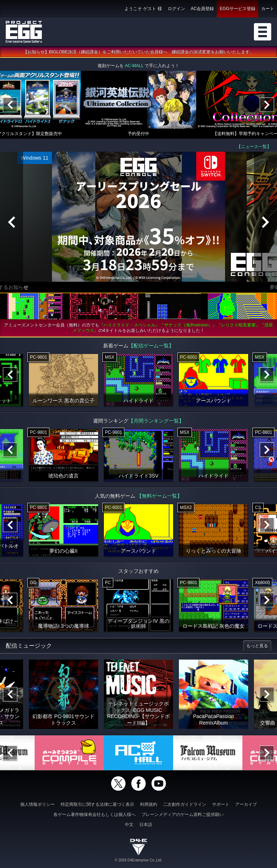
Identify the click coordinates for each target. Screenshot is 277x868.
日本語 (146, 825)
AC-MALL (134, 66)
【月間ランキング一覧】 (156, 421)
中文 (129, 825)
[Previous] (10, 105)
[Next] (267, 105)
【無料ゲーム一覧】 (159, 496)
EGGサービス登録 (238, 9)
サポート (221, 804)
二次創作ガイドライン (185, 804)
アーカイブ (246, 804)
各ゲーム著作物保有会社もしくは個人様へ (94, 815)
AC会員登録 (203, 9)
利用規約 (149, 804)
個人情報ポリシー (38, 804)
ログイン (176, 9)
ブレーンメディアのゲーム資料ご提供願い (183, 815)
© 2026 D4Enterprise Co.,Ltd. (138, 860)
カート (268, 9)
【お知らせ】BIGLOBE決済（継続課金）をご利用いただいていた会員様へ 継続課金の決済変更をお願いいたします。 (139, 52)
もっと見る (257, 646)
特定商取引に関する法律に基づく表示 (97, 804)
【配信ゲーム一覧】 (151, 346)
